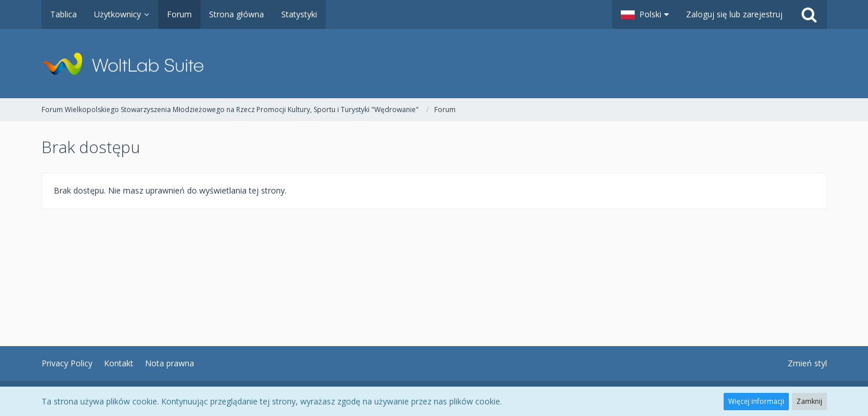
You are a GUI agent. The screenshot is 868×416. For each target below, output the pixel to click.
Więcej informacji (756, 401)
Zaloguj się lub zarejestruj (734, 14)
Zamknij (809, 401)
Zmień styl (807, 363)
